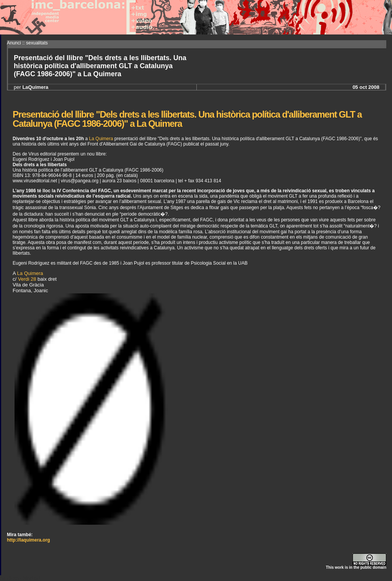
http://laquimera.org (29, 540)
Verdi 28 (27, 279)
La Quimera (101, 139)
